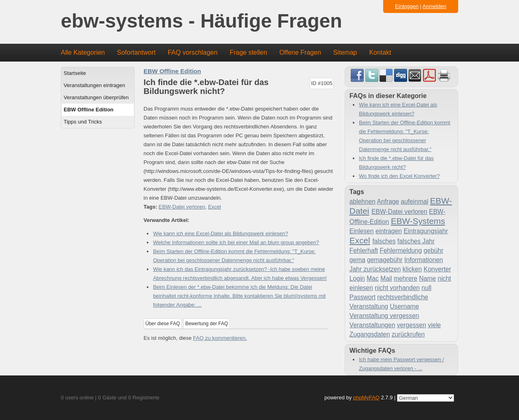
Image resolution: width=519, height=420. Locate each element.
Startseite (75, 73)
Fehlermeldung (401, 251)
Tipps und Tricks (83, 122)
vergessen (412, 325)
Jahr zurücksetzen (375, 269)
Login (357, 278)
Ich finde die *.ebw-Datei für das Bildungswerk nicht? (396, 163)
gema (357, 260)
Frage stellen (248, 52)
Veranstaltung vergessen (384, 316)
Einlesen (362, 231)
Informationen (424, 260)
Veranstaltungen (372, 325)
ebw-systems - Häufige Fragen (202, 21)
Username (405, 306)
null (427, 288)
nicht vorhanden (397, 288)
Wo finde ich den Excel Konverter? (399, 176)
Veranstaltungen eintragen (94, 85)
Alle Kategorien (83, 52)
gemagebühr (385, 260)
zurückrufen (408, 334)
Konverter (438, 269)
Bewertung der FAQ (207, 324)
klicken (412, 269)
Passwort (362, 297)
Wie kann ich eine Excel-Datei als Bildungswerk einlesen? (220, 233)
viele (434, 325)
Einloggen (407, 6)
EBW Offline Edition (89, 110)
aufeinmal (415, 201)
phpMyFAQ (366, 398)
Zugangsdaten (370, 334)
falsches (384, 241)
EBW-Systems (418, 221)
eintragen (389, 231)
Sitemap (345, 52)
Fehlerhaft (364, 251)
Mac (372, 278)
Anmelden (434, 6)
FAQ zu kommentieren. (220, 338)
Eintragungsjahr (426, 231)
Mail (386, 278)
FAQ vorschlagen (193, 52)
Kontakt (380, 52)
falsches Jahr (416, 241)
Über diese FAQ (163, 324)
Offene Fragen (300, 52)
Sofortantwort (136, 52)
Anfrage (388, 201)
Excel (214, 207)
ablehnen (362, 201)
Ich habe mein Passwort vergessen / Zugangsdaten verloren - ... (401, 364)
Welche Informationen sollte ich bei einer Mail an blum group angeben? (236, 242)
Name (428, 278)
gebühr (434, 251)
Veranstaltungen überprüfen (96, 97)
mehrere (405, 278)
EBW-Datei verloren (182, 207)
